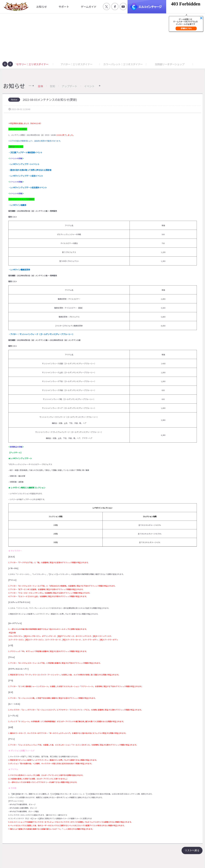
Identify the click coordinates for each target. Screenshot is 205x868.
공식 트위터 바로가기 (107, 7)
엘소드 (15, 7)
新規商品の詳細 (16, 447)
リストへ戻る (192, 850)
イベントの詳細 (16, 158)
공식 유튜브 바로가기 (123, 7)
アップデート (69, 86)
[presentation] (5, 64)
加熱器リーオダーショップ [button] (179, 64)
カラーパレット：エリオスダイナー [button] (132, 64)
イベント (89, 86)
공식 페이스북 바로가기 (115, 7)
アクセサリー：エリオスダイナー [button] (39, 64)
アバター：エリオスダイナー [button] (86, 64)
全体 (40, 86)
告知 (52, 86)
